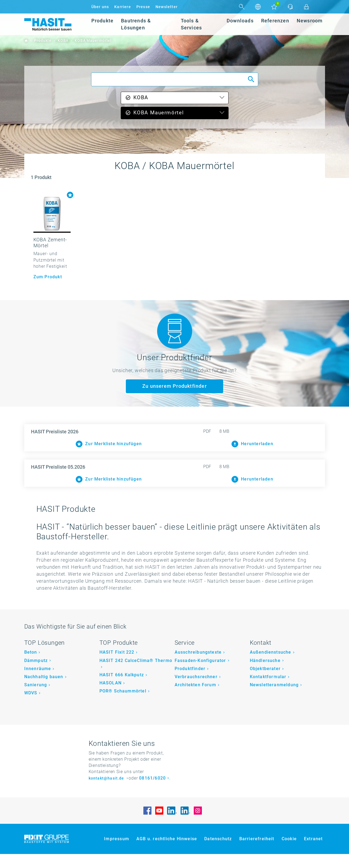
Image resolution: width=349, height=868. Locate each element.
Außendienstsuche (271, 666)
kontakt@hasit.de (107, 792)
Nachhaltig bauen (44, 691)
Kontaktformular (268, 691)
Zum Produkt (48, 277)
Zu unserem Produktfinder (174, 386)
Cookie (289, 853)
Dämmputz (36, 675)
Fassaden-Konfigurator (200, 675)
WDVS (31, 707)
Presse (143, 7)
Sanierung (36, 699)
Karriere (123, 7)
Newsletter (167, 7)
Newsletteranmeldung (274, 699)
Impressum (117, 853)
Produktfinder (190, 683)
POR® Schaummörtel (123, 705)
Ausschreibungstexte (198, 666)
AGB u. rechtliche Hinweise (167, 853)
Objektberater (265, 683)
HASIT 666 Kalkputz (122, 689)
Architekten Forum (195, 699)
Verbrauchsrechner (196, 691)
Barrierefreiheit (257, 853)
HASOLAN (110, 697)
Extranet (313, 853)
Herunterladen (252, 444)
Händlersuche (265, 675)
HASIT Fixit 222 (117, 666)
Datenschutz (218, 853)
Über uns (100, 7)
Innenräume (38, 683)
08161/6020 (152, 792)
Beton (31, 666)
